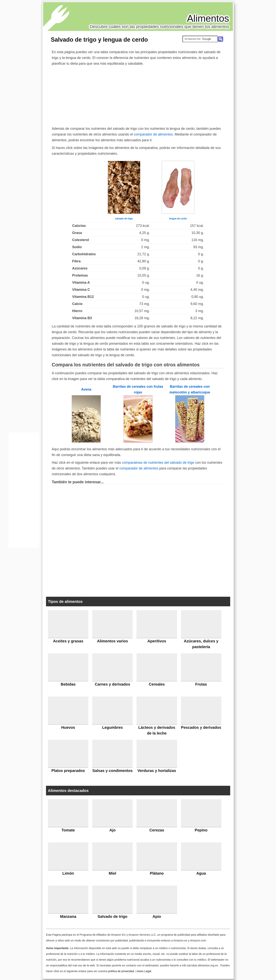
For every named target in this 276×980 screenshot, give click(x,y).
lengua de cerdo (178, 219)
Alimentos (208, 18)
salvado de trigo (124, 219)
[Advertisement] (138, 95)
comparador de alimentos (153, 134)
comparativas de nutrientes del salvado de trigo (158, 463)
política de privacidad (121, 971)
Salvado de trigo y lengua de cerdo (99, 40)
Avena (86, 389)
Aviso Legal (144, 971)
